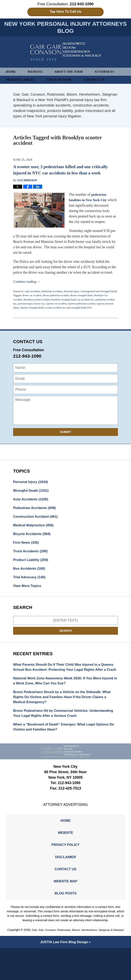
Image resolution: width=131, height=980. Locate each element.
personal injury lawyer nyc (43, 309)
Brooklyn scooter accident (38, 305)
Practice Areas (21, 81)
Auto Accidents (33, 292)
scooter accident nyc (77, 313)
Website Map (65, 907)
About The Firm (72, 73)
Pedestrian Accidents (54, 292)
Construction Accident (37, 524)
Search (65, 641)
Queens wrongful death (52, 313)
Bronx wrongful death (86, 301)
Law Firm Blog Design (64, 974)
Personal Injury (75, 292)
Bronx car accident (33, 301)
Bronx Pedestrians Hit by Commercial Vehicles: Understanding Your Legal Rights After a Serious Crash (61, 733)
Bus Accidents (30, 578)
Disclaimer (65, 881)
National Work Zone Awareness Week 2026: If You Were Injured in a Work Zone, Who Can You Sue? (61, 698)
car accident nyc (91, 305)
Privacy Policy (65, 868)
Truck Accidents (32, 560)
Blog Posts (65, 920)
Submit (65, 437)
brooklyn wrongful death (68, 305)
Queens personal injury (26, 313)
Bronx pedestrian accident (59, 301)
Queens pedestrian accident (97, 309)
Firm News (27, 551)
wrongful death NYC (105, 313)
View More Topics (28, 596)
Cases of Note (62, 81)
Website (36, 73)
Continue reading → (28, 283)
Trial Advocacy (31, 587)
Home (11, 73)
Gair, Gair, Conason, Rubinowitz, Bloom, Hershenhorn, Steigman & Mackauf (66, 962)
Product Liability (32, 569)
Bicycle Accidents (33, 542)
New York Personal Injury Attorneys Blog (66, 53)
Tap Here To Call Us (66, 12)
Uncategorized (93, 292)
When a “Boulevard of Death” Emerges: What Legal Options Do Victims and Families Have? (65, 747)
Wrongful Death (32, 497)
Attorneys (109, 73)
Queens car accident (70, 309)
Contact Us (99, 81)
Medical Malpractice (35, 533)
